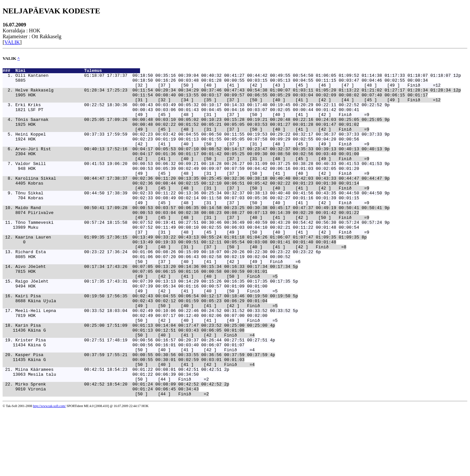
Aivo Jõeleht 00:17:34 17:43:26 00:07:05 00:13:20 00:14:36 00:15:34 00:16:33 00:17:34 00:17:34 (153, 306)
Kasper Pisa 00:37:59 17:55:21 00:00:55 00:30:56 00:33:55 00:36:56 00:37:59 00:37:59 (141, 412)
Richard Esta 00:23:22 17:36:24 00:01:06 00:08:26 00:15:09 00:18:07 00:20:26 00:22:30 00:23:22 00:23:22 (164, 289)
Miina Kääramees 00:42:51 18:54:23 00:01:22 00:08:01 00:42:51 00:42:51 (118, 430)
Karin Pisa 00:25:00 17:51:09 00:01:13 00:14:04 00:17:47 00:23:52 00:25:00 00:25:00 (141, 377)
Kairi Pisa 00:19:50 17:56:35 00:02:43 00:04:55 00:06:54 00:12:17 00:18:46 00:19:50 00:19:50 (153, 342)
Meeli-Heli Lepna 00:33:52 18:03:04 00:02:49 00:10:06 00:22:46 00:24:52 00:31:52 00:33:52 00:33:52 (153, 359)
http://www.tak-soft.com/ (49, 472)
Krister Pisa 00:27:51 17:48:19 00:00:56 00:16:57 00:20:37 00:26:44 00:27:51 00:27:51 (141, 395)
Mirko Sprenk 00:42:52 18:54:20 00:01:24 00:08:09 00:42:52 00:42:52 (118, 448)
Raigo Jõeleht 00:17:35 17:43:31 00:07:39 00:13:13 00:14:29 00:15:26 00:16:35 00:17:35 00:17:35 (153, 324)
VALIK (12, 42)
